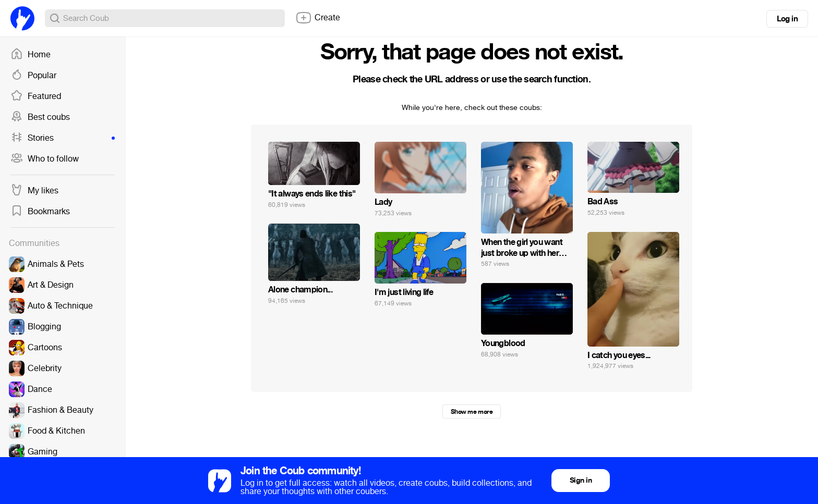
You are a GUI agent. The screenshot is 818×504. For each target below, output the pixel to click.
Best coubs (40, 117)
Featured (36, 96)
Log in (787, 19)
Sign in (581, 480)
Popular (33, 76)
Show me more (472, 412)
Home (31, 55)
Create (318, 18)
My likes (34, 191)
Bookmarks (40, 212)
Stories (63, 138)
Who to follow (45, 159)
